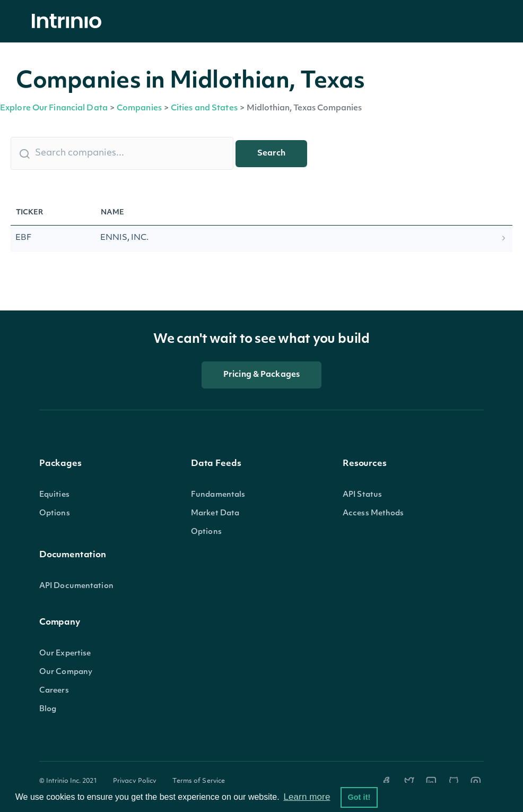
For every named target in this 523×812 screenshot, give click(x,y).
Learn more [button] (307, 797)
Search (271, 154)
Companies (139, 109)
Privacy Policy (135, 781)
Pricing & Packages (261, 375)
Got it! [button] (359, 797)
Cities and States (204, 109)
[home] (69, 21)
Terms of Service (199, 781)
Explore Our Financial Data (54, 109)
